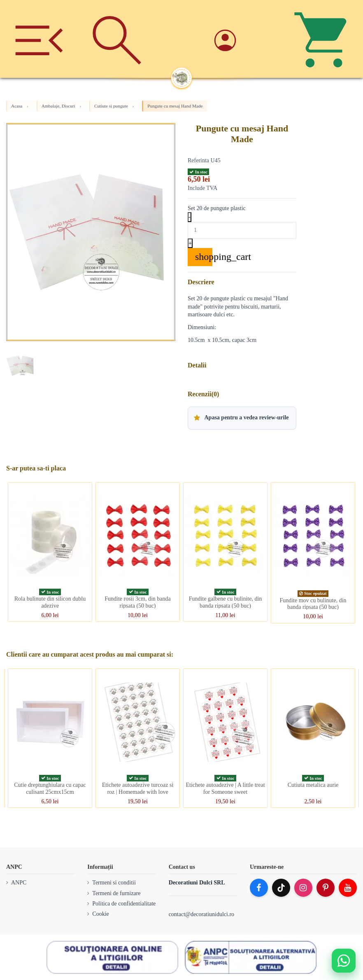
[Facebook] (259, 888)
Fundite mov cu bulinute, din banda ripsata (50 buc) (313, 604)
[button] (242, 418)
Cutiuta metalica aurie (313, 785)
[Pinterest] (326, 888)
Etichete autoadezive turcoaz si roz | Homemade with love (138, 788)
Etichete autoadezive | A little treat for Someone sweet (225, 788)
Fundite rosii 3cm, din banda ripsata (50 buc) (138, 602)
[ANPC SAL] (251, 957)
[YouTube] (348, 888)
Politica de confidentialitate (124, 904)
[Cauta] (117, 39)
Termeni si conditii (114, 883)
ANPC (19, 883)
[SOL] (112, 957)
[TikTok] (281, 888)
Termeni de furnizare (116, 893)
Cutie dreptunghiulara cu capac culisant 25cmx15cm (50, 788)
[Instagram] (303, 888)
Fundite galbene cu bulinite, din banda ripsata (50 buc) (226, 602)
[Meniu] (39, 39)
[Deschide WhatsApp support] (344, 961)
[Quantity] (242, 230)
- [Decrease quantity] (190, 217)
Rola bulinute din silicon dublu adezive (50, 602)
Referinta (198, 160)
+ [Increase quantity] (190, 243)
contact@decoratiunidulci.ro (201, 914)
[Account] (246, 39)
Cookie (100, 914)
